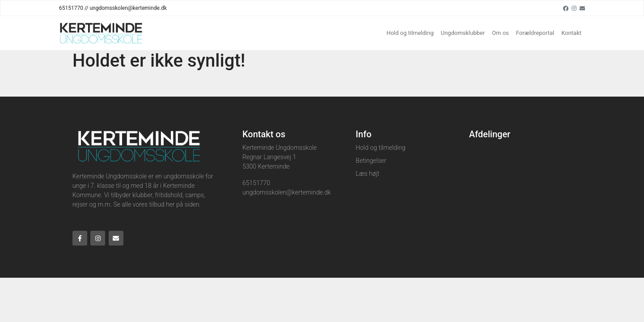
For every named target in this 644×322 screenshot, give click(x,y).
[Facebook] (566, 8)
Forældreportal (535, 33)
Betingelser (371, 161)
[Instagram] (574, 8)
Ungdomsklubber (463, 33)
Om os (500, 33)
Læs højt (367, 174)
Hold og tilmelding (410, 33)
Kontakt (571, 33)
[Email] (582, 8)
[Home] (101, 33)
